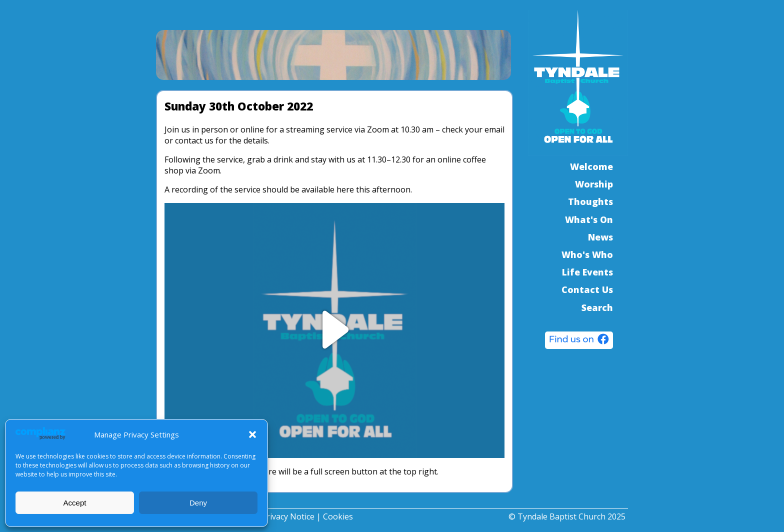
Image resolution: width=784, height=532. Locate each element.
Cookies (338, 516)
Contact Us (587, 289)
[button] (252, 434)
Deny (198, 503)
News (600, 237)
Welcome (591, 166)
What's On (589, 219)
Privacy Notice (288, 516)
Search (597, 307)
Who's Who (587, 254)
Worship (594, 184)
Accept (75, 503)
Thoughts (590, 201)
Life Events (587, 272)
